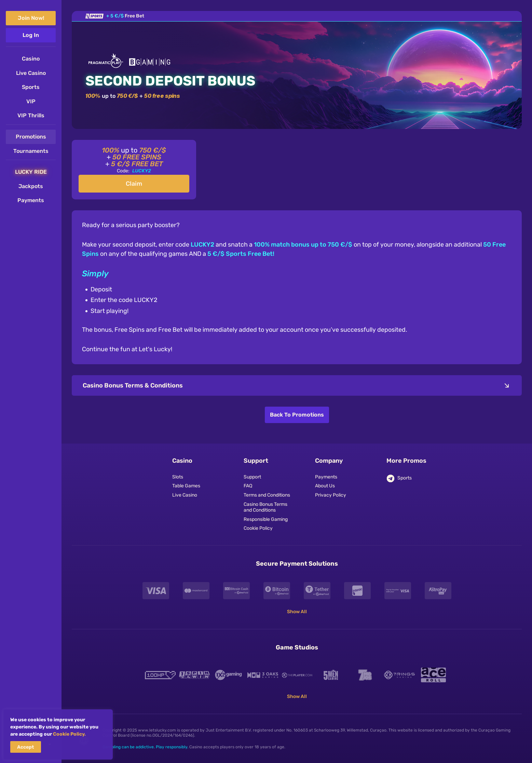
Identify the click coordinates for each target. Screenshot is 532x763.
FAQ (248, 486)
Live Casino (185, 495)
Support (252, 477)
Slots (178, 477)
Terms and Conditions (267, 495)
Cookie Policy (258, 528)
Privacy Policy (331, 495)
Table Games (186, 486)
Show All (297, 612)
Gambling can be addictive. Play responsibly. (145, 747)
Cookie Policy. (69, 734)
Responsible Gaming (266, 519)
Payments (326, 477)
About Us (325, 486)
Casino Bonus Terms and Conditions (265, 507)
